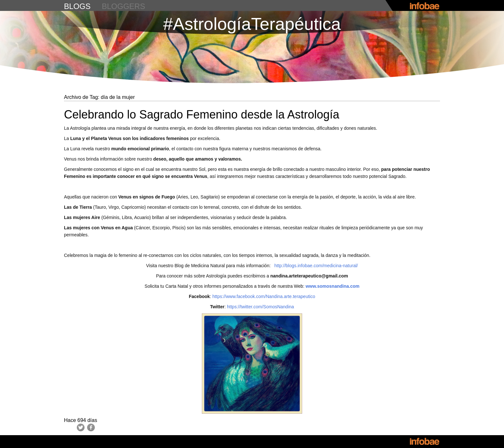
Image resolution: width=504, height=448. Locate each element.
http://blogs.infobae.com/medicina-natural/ (316, 266)
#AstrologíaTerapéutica (252, 24)
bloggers (124, 6)
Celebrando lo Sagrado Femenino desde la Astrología (202, 114)
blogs (77, 6)
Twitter (81, 427)
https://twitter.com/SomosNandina (260, 307)
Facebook (91, 427)
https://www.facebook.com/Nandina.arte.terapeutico (264, 296)
